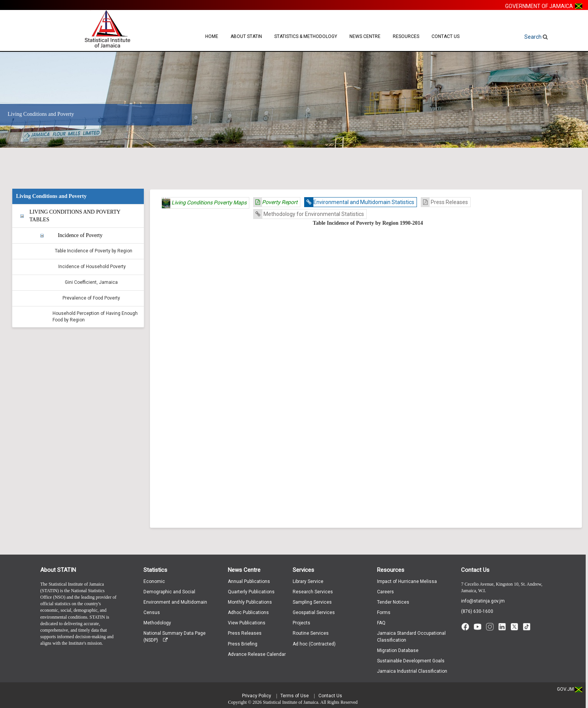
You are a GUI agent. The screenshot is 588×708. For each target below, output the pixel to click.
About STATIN (246, 36)
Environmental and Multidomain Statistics (359, 202)
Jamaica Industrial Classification (412, 671)
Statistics (155, 570)
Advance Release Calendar (257, 654)
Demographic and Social (169, 592)
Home (212, 36)
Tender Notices (393, 602)
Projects (301, 623)
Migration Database (398, 650)
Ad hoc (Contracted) (314, 644)
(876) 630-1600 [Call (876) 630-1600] (477, 611)
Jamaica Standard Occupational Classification (411, 636)
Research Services (313, 592)
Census (152, 613)
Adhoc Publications (248, 613)
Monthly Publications (250, 602)
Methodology (157, 623)
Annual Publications (249, 581)
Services (303, 570)
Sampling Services (312, 602)
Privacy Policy (257, 696)
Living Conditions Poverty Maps (204, 203)
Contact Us (446, 36)
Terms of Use (295, 696)
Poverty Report (276, 202)
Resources (406, 36)
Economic (154, 581)
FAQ (381, 623)
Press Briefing (243, 644)
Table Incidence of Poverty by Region (94, 251)
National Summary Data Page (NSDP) (175, 636)
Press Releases (445, 202)
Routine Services (311, 633)
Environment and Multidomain (175, 602)
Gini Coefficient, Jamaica (91, 282)
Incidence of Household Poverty (92, 267)
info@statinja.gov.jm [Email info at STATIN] (483, 601)
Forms (384, 613)
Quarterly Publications (251, 592)
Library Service (308, 581)
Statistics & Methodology (306, 36)
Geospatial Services (314, 613)
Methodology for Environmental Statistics (309, 214)
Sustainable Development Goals (411, 661)
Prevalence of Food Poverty (91, 298)
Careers (385, 592)
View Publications (247, 623)
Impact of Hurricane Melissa (407, 581)
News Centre (365, 36)
